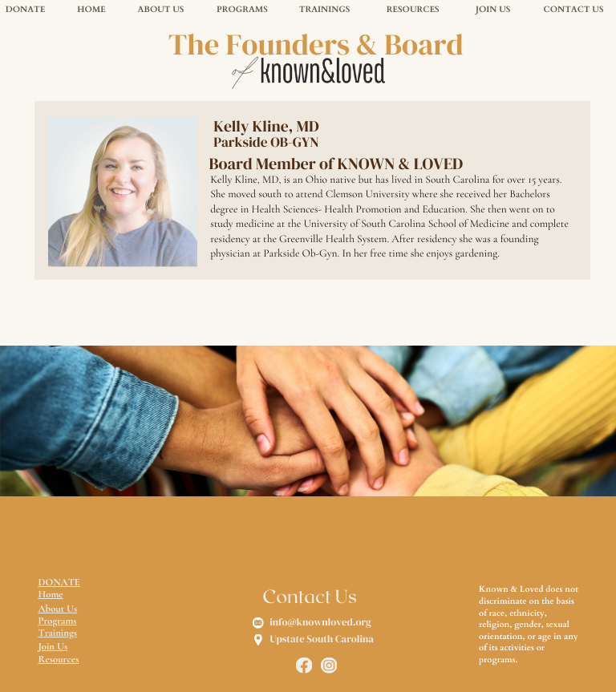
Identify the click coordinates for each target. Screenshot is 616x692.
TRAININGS (325, 10)
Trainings (57, 633)
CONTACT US (574, 10)
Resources (58, 659)
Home (50, 594)
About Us (57, 609)
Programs (57, 621)
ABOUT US (160, 10)
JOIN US (493, 10)
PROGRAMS (242, 10)
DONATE (26, 10)
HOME (91, 10)
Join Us (53, 646)
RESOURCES (413, 10)
